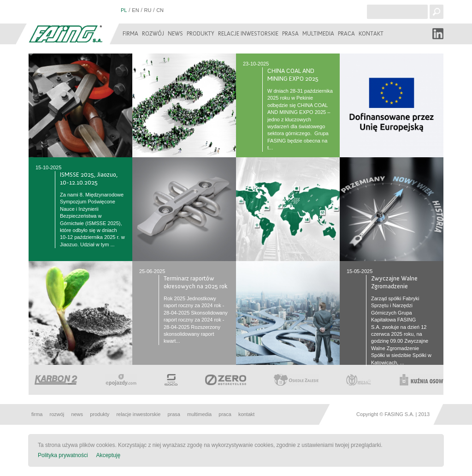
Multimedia (318, 34)
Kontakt (371, 34)
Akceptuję (108, 455)
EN (135, 10)
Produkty (201, 34)
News (175, 34)
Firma (130, 34)
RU (147, 10)
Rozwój (153, 34)
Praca (346, 34)
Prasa (290, 34)
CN (160, 10)
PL (124, 10)
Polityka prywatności (63, 455)
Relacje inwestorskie (248, 34)
